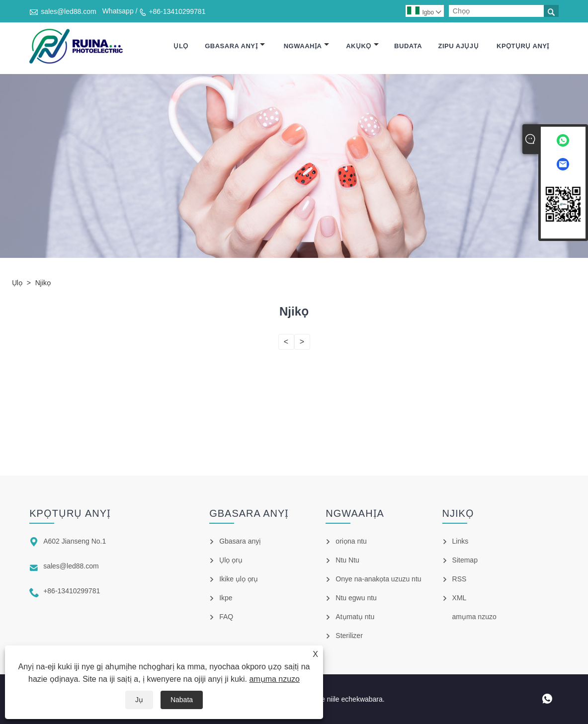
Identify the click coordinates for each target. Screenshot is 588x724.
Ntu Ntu (347, 560)
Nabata (182, 700)
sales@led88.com (69, 11)
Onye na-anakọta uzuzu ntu (378, 579)
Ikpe (226, 598)
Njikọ (43, 283)
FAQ (226, 617)
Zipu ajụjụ (458, 46)
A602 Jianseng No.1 (75, 541)
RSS (460, 579)
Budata (408, 46)
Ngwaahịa (307, 46)
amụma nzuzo (274, 679)
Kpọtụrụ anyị (523, 46)
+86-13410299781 (177, 11)
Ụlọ (181, 46)
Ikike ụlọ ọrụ (239, 579)
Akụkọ (362, 46)
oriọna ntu (351, 541)
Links (461, 541)
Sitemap (465, 560)
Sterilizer (349, 636)
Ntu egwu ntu (356, 598)
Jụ (139, 700)
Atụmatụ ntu (355, 617)
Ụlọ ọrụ (231, 560)
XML (460, 598)
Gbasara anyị (235, 46)
